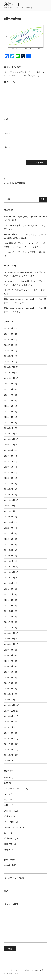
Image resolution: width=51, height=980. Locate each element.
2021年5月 (9, 605)
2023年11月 (10, 439)
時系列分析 (9, 838)
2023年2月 (9, 489)
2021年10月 (10, 578)
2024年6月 (9, 400)
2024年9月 (9, 384)
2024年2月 (9, 423)
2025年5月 (9, 339)
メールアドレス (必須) (26, 882)
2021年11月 (10, 572)
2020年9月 (9, 650)
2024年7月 (9, 395)
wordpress (9, 811)
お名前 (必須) (26, 869)
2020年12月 (10, 633)
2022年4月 (9, 544)
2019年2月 (9, 755)
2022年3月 (9, 550)
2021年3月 (9, 616)
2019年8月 (9, 722)
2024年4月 (9, 412)
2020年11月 (10, 639)
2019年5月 (9, 738)
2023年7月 (9, 461)
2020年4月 (9, 677)
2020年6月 (9, 666)
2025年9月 (9, 328)
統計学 (7, 850)
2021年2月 (9, 622)
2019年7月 (9, 727)
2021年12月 (10, 567)
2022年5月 (9, 539)
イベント (8, 816)
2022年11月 (10, 506)
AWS (6, 777)
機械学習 (8, 844)
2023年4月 (9, 478)
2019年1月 (9, 761)
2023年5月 (9, 472)
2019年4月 (9, 744)
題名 (26, 895)
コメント (9, 82)
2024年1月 (9, 428)
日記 (6, 833)
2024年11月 (10, 373)
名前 (6, 119)
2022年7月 (9, 528)
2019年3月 (9, 750)
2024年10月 (10, 378)
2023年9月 (9, 450)
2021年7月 (9, 594)
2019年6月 (9, 733)
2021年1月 (9, 628)
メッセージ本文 (26, 923)
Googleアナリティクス (14, 789)
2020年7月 (9, 661)
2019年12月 (10, 700)
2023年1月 (9, 495)
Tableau (8, 805)
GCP (6, 783)
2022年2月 (9, 556)
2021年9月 (9, 583)
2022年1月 (9, 561)
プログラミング (11, 827)
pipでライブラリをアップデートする (21, 290)
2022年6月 (9, 533)
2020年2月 (9, 689)
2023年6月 (9, 467)
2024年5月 (9, 406)
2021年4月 (9, 611)
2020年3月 (9, 683)
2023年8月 (9, 456)
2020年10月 (10, 644)
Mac (6, 794)
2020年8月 (9, 655)
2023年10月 (10, 445)
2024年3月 (9, 417)
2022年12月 (10, 500)
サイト (7, 147)
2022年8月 (9, 522)
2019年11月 (10, 705)
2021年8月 (9, 589)
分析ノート (12, 4)
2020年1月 (9, 694)
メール (7, 133)
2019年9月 (9, 716)
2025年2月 (9, 356)
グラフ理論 (9, 822)
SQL (6, 800)
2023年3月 (9, 483)
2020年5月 (9, 672)
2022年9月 (9, 517)
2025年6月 (9, 334)
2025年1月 (9, 362)
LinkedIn (29, 970)
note (37, 970)
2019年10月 (10, 711)
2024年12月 (10, 367)
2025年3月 (9, 351)
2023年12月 (10, 434)
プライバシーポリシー (14, 970)
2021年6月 (9, 600)
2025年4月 (9, 345)
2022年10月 (10, 511)
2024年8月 (9, 389)
